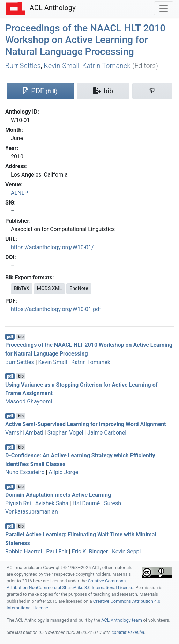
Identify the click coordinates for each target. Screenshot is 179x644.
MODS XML (49, 288)
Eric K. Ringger (90, 552)
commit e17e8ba (128, 632)
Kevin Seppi (126, 552)
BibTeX (22, 288)
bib (21, 337)
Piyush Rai (18, 503)
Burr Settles (23, 66)
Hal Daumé (86, 503)
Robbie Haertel (24, 552)
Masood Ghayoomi (29, 402)
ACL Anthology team (122, 620)
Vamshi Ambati (24, 433)
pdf (10, 337)
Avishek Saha (52, 503)
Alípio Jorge (63, 472)
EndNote (79, 288)
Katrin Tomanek (106, 66)
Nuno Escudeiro (25, 472)
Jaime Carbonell (107, 433)
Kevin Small (61, 66)
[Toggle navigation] (164, 8)
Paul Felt (57, 552)
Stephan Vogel (65, 433)
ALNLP (19, 193)
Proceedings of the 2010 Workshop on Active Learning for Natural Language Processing (85, 40)
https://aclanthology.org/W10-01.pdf (56, 309)
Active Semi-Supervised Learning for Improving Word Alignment (86, 424)
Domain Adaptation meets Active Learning (58, 495)
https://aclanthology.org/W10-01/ (52, 247)
